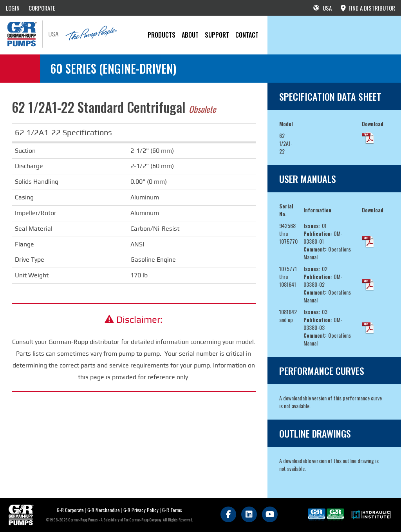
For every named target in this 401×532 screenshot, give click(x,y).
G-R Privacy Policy (141, 510)
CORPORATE (42, 8)
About (190, 35)
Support (217, 35)
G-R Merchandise (104, 510)
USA (322, 8)
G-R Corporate (70, 510)
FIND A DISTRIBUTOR (368, 8)
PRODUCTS (162, 35)
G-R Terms (172, 510)
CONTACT (247, 35)
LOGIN (13, 8)
